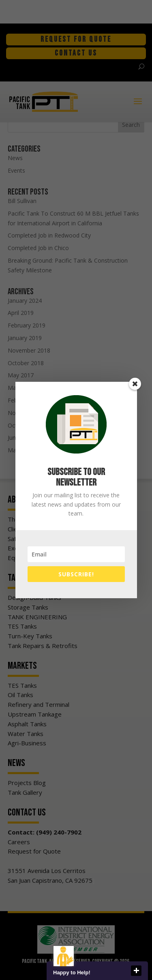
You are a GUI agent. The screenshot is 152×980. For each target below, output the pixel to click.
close (136, 971)
